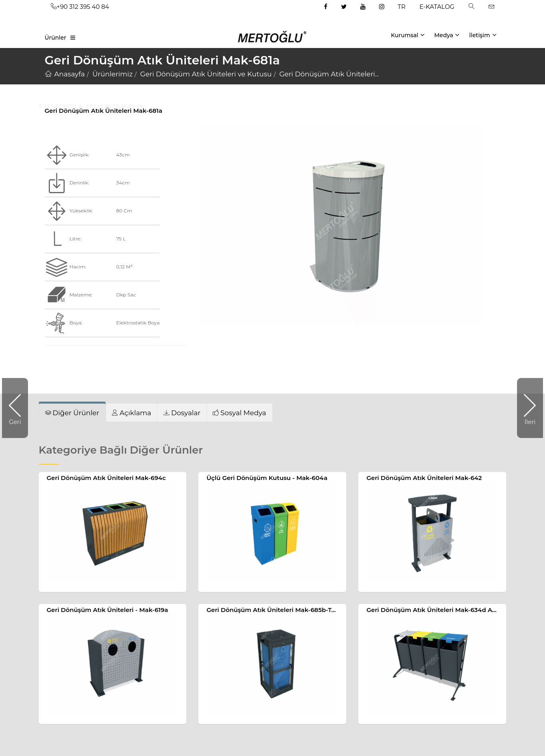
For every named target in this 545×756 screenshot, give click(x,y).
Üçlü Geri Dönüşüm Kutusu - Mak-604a (267, 478)
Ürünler (56, 38)
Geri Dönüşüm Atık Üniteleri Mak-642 (424, 478)
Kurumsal (408, 35)
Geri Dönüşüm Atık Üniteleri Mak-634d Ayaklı (436, 610)
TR (402, 7)
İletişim (483, 35)
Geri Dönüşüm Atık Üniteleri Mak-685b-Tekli (274, 610)
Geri (18, 408)
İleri (526, 408)
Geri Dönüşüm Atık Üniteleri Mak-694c (106, 478)
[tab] (132, 413)
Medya (447, 35)
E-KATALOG (437, 7)
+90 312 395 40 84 (80, 7)
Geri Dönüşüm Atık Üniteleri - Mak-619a (108, 610)
